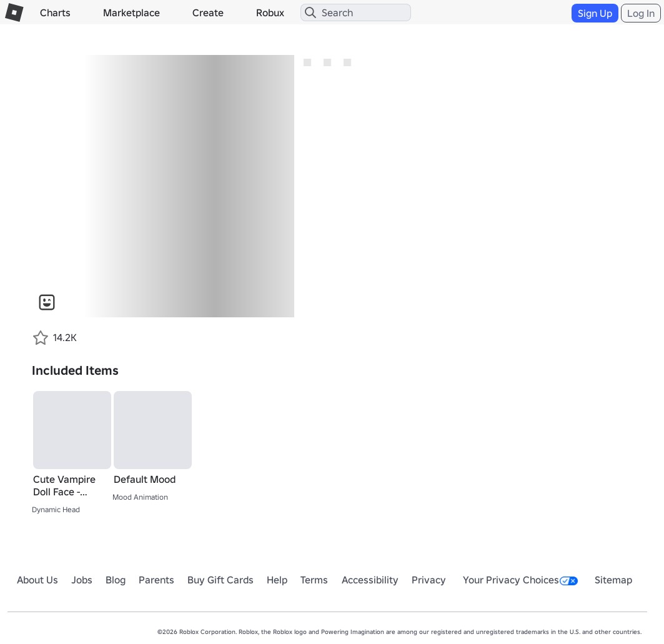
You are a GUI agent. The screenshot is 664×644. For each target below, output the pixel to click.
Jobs (82, 580)
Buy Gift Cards (221, 580)
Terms (314, 580)
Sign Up (595, 13)
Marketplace (131, 12)
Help (277, 580)
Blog (116, 580)
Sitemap (613, 580)
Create (208, 12)
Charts (55, 12)
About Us (37, 580)
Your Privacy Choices (520, 580)
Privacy (429, 580)
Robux (270, 12)
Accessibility (370, 580)
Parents (156, 580)
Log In (641, 13)
